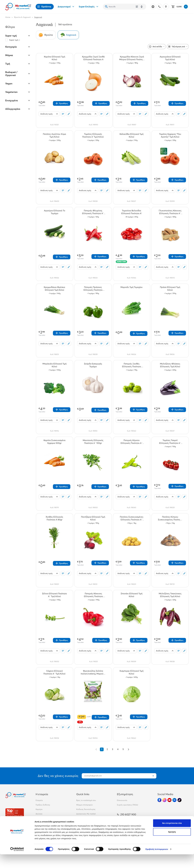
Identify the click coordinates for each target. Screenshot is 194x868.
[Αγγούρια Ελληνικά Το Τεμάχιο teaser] (55, 212)
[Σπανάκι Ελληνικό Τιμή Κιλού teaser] (132, 595)
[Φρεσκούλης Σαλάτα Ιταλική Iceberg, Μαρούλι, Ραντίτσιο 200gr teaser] (93, 672)
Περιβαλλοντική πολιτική (87, 818)
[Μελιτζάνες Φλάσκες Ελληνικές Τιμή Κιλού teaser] (170, 365)
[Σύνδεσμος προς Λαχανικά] (68, 35)
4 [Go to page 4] (118, 749)
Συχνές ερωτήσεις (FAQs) (127, 805)
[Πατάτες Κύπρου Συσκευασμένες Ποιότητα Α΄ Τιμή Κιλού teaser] (170, 518)
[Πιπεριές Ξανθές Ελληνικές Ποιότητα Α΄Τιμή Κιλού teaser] (132, 365)
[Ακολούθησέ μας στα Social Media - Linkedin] (174, 800)
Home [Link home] (8, 17)
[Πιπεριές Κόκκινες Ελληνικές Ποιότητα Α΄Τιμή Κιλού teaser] (93, 595)
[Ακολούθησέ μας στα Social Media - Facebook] (159, 800)
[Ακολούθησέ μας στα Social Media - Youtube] (169, 800)
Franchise (40, 818)
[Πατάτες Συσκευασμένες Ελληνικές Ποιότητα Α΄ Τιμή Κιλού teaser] (132, 518)
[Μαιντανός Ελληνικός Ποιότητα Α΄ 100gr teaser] (93, 442)
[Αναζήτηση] (106, 7)
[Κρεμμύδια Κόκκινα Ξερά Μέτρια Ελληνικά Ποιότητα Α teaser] (132, 58)
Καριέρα (39, 809)
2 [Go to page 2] (107, 749)
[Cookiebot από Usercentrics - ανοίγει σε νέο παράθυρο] (17, 863)
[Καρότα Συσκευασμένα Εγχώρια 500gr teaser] (55, 442)
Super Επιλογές (89, 7)
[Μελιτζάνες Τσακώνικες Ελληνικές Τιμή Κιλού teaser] (170, 595)
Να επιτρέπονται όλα (172, 837)
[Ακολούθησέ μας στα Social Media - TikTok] (179, 800)
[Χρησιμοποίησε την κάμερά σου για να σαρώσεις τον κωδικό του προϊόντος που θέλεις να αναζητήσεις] (137, 7)
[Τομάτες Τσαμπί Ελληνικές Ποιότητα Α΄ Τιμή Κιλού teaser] (170, 442)
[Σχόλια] (69, 114)
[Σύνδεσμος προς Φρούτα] (46, 35)
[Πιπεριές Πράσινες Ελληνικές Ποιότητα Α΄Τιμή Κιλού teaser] (93, 289)
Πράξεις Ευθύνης (43, 805)
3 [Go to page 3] (113, 749)
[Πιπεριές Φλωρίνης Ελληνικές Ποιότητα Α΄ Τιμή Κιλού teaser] (93, 212)
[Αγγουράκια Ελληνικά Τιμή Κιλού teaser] (170, 58)
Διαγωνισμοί (66, 7)
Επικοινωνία (122, 800)
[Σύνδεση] (153, 7)
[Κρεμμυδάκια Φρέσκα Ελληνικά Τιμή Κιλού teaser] (55, 289)
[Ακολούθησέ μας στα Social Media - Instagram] (164, 800)
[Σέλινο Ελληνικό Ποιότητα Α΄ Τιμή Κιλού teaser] (55, 595)
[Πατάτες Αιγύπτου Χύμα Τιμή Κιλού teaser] (55, 135)
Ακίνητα (39, 814)
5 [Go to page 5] (123, 749)
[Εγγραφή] (153, 776)
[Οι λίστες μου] (63, 114)
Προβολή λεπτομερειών (157, 863)
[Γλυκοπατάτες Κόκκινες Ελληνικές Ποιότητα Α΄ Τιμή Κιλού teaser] (170, 212)
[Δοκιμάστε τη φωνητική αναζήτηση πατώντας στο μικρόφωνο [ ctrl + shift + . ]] (142, 7)
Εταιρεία (39, 800)
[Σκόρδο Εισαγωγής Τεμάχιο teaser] (93, 365)
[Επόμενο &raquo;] (128, 749)
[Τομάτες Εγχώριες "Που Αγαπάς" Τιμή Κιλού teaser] (170, 135)
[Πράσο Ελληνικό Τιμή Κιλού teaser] (170, 289)
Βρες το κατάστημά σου (86, 800)
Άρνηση (172, 845)
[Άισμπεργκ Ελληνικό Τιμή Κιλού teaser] (132, 672)
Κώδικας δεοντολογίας (86, 809)
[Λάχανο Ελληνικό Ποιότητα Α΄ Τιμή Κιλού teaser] (55, 672)
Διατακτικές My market (86, 814)
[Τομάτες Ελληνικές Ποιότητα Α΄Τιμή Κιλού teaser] (93, 135)
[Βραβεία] (15, 812)
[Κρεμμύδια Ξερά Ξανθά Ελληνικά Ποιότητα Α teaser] (93, 58)
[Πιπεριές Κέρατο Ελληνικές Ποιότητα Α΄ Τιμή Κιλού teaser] (132, 442)
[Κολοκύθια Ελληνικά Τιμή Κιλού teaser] (132, 135)
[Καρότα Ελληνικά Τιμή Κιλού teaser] (55, 58)
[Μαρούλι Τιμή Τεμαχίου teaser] (132, 289)
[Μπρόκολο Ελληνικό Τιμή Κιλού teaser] (55, 365)
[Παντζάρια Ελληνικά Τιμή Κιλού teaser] (93, 518)
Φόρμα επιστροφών (85, 805)
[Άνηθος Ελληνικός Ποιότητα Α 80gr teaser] (55, 518)
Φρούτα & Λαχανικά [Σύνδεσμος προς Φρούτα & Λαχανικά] (22, 17)
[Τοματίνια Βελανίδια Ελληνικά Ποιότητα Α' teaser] (132, 212)
